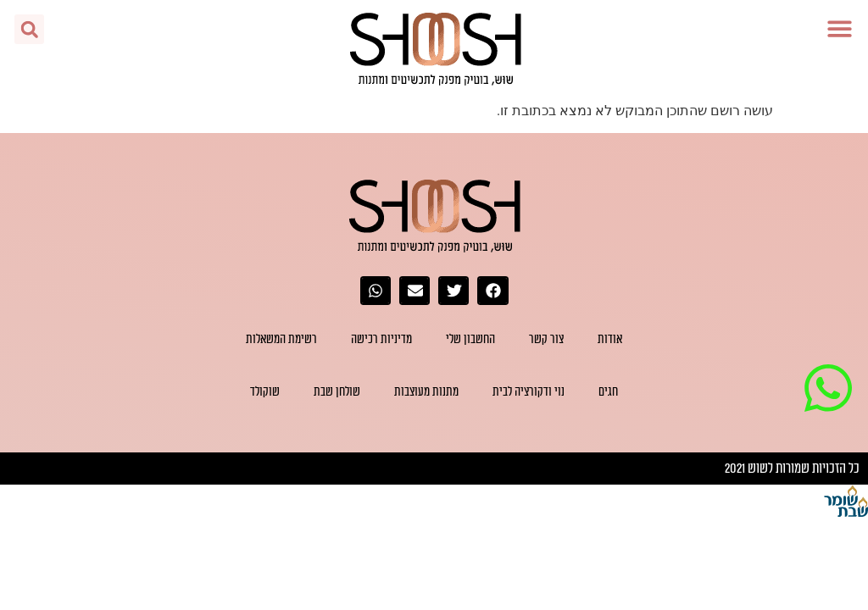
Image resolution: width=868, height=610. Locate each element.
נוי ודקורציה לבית (529, 392)
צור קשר (546, 339)
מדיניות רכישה (381, 339)
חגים (608, 392)
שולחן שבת (337, 392)
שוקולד (265, 392)
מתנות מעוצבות (426, 392)
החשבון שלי (470, 339)
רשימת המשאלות (281, 339)
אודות (610, 339)
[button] (840, 28)
